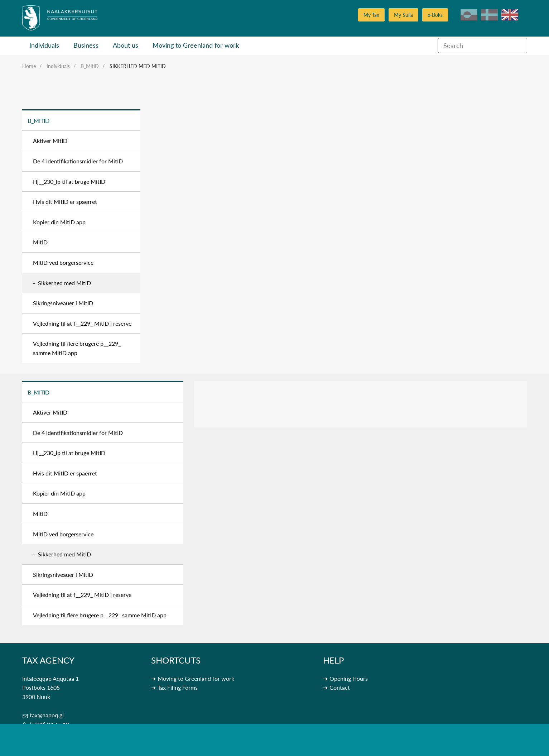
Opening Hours (349, 678)
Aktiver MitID (50, 141)
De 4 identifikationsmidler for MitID (78, 161)
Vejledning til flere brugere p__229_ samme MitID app (77, 348)
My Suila (403, 15)
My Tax (371, 15)
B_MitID (90, 66)
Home (29, 66)
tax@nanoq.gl (47, 715)
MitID (40, 242)
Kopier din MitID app (59, 222)
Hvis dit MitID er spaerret (65, 202)
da (489, 15)
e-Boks (435, 15)
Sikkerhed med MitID (138, 66)
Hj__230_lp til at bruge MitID (69, 181)
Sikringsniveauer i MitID (63, 303)
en (510, 15)
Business (86, 45)
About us (126, 45)
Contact (340, 687)
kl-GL (469, 15)
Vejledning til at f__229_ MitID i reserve (82, 323)
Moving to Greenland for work (196, 45)
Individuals (44, 45)
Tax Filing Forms (178, 687)
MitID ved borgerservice (63, 262)
